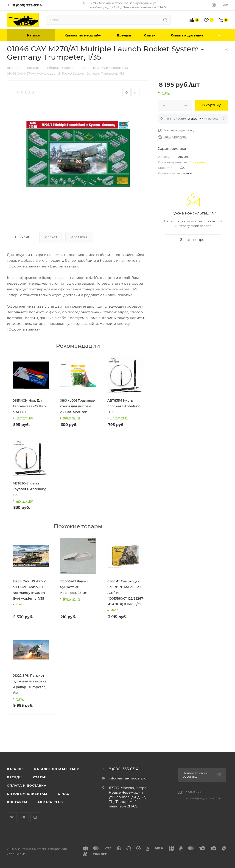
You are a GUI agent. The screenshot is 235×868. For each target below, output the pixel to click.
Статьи (40, 777)
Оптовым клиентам (27, 794)
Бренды (15, 777)
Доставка (79, 237)
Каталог (15, 769)
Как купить (22, 237)
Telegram (24, 817)
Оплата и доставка (27, 785)
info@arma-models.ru (128, 778)
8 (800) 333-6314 (124, 769)
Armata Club (50, 802)
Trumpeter (197, 162)
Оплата (51, 237)
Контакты (17, 802)
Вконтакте (12, 817)
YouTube (35, 817)
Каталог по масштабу (57, 769)
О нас (63, 794)
